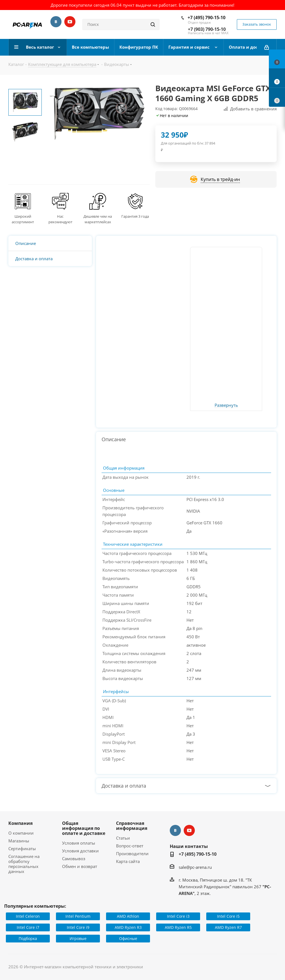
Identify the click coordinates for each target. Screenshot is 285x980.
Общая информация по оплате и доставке (84, 828)
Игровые (78, 938)
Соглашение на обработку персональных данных (24, 864)
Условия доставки (80, 851)
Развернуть (226, 405)
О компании (21, 833)
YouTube (70, 22)
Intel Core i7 (28, 927)
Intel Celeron (28, 916)
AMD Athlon (128, 916)
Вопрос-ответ (130, 846)
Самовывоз (74, 859)
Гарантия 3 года (135, 216)
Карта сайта (128, 861)
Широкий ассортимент (23, 219)
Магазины (19, 841)
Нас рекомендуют (60, 219)
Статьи (123, 838)
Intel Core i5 (228, 916)
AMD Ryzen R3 (128, 927)
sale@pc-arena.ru (195, 867)
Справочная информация (132, 826)
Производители (132, 854)
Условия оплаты (79, 843)
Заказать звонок (257, 24)
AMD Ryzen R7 (228, 927)
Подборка (28, 938)
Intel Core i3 (178, 916)
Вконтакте (56, 22)
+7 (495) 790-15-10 (207, 18)
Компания (20, 823)
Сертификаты (22, 848)
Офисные (128, 938)
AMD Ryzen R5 (178, 927)
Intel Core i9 (78, 927)
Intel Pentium (78, 916)
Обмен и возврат (80, 866)
